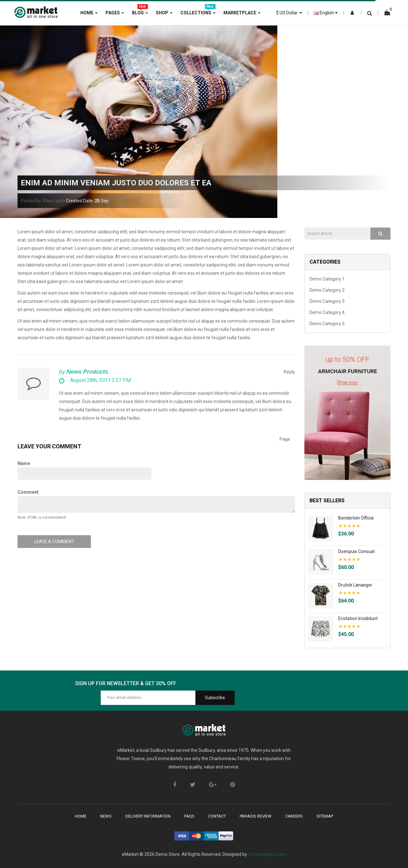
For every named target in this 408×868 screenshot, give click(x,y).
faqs (189, 816)
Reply (289, 372)
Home (81, 816)
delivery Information (148, 816)
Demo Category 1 (327, 279)
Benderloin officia (356, 518)
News (106, 816)
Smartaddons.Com (267, 854)
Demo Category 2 (327, 290)
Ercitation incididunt (358, 618)
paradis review (256, 816)
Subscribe (215, 698)
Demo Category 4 (327, 312)
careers (294, 816)
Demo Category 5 (327, 324)
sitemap (325, 816)
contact (217, 816)
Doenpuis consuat (357, 551)
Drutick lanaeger (355, 585)
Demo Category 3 (327, 301)
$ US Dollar (289, 13)
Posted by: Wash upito (43, 201)
